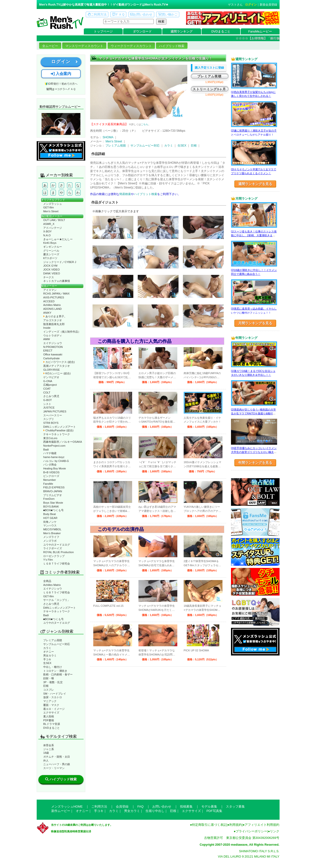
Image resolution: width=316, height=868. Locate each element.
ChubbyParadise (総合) (58, 430)
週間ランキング (182, 31)
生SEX (47, 663)
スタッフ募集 (235, 807)
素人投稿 (49, 716)
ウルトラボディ (53, 336)
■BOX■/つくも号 (53, 510)
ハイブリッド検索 (172, 46)
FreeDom (49, 499)
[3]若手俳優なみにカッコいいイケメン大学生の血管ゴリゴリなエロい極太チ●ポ (254, 452)
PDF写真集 (214, 811)
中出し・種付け (53, 667)
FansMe (48, 484)
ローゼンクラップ (54, 556)
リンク (275, 831)
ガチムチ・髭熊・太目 (57, 757)
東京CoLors (50, 438)
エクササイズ (51, 712)
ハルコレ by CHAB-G (56, 461)
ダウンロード (142, 31)
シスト (47, 404)
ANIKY (47, 313)
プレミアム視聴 (53, 640)
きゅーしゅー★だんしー (58, 239)
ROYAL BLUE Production (59, 552)
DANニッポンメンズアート (60, 427)
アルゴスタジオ (53, 320)
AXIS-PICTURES (54, 297)
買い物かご (168, 14)
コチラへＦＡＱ (66, 89)
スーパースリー (53, 415)
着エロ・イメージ (54, 709)
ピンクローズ (51, 476)
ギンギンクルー (53, 247)
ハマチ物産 (50, 453)
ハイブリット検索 (145, 194)
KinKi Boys (50, 243)
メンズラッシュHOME (67, 807)
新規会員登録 (268, 5)
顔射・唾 (49, 678)
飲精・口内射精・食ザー (58, 674)
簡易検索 (125, 194)
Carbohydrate (51, 358)
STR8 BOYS (51, 423)
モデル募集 (209, 807)
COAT (47, 389)
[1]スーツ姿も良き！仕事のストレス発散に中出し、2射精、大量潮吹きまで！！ (254, 235)
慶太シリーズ (51, 254)
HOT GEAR (50, 518)
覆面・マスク (51, 705)
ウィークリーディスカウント (131, 46)
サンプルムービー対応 (57, 644)
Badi (46, 450)
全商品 (47, 581)
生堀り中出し (155, 811)
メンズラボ (50, 541)
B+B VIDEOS (51, 472)
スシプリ (49, 419)
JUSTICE (49, 408)
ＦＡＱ (118, 14)
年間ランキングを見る (255, 463)
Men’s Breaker (52, 533)
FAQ (140, 807)
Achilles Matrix (52, 305)
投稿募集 (186, 807)
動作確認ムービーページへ (61, 124)
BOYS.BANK (51, 507)
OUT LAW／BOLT (54, 220)
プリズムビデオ (53, 495)
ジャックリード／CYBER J (60, 262)
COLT (47, 393)
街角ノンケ (50, 522)
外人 (46, 761)
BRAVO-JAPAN (53, 491)
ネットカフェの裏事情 (57, 281)
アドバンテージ (53, 228)
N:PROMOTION (53, 347)
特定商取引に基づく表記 (209, 825)
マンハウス (50, 525)
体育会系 (49, 745)
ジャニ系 (49, 749)
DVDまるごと (221, 31)
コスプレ (49, 690)
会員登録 (122, 807)
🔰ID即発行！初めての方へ (61, 84)
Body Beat (50, 514)
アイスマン (50, 290)
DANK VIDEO (52, 273)
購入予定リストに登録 (209, 68)
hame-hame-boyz (54, 457)
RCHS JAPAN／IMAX (56, 294)
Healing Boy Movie (55, 468)
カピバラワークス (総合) (59, 362)
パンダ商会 (50, 465)
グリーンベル (51, 251)
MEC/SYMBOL (52, 529)
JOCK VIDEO (51, 270)
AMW (47, 339)
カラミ (47, 648)
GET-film (49, 207)
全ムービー (50, 46)
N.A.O (47, 235)
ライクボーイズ (53, 548)
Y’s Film (48, 560)
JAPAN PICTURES (55, 411)
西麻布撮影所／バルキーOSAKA (63, 442)
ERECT (48, 351)
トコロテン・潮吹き (55, 671)
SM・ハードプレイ (55, 694)
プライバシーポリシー (251, 831)
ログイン (251, 5)
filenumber (50, 480)
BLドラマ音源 (52, 724)
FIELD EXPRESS (54, 487)
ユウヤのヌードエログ (57, 545)
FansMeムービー (260, 31)
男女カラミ (50, 655)
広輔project (50, 385)
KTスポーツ (50, 258)
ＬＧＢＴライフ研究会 (57, 564)
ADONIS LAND (52, 309)
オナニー (49, 652)
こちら (145, 124)
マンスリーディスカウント (84, 46)
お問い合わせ (141, 14)
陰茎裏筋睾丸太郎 (54, 324)
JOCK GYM (50, 266)
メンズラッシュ (53, 204)
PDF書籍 (49, 720)
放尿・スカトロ (53, 697)
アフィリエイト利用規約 (262, 825)
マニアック (50, 701)
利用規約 (236, 825)
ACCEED (49, 301)
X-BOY (47, 231)
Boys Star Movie (53, 503)
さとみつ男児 (51, 396)
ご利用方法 (97, 14)
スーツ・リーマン (54, 768)
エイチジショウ (53, 343)
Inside (47, 328)
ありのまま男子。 (55, 316)
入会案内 (61, 74)
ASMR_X (49, 224)
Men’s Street (51, 211)
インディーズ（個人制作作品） (62, 332)
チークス (49, 277)
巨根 (46, 686)
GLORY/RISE (51, 370)
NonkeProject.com (54, 446)
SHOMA (108, 137)
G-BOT (47, 400)
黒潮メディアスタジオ (57, 366)
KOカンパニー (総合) (57, 373)
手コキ (47, 659)
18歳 (46, 753)
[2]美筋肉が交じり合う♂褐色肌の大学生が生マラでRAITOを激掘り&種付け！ (253, 414)
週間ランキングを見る (255, 184)
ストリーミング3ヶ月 (209, 89)
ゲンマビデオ (51, 377)
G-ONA (48, 381)
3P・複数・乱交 (53, 682)
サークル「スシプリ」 (57, 600)
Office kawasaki (53, 354)
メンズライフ (51, 537)
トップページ (103, 31)
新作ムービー (61, 811)
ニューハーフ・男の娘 (57, 764)
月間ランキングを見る (255, 323)
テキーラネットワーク (57, 434)
